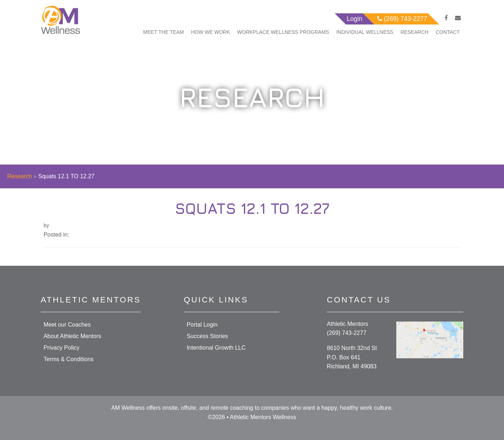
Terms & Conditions (69, 359)
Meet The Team (163, 32)
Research (415, 32)
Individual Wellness (365, 32)
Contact (448, 32)
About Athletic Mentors (72, 336)
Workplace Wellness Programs (283, 32)
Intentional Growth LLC (216, 348)
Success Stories (207, 336)
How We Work (210, 32)
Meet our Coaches (67, 325)
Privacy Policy (62, 348)
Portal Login (202, 325)
